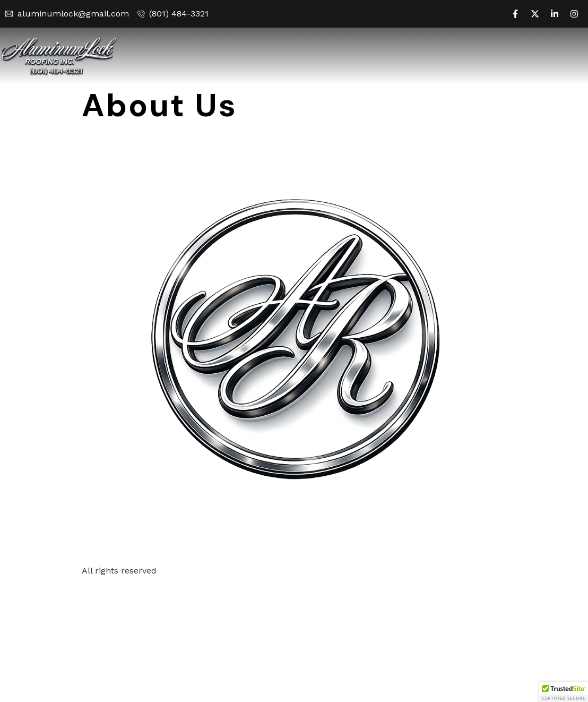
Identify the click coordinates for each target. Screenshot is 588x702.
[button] (564, 692)
